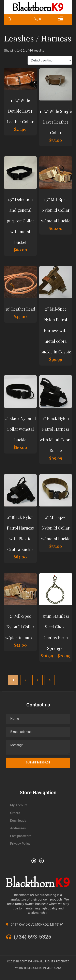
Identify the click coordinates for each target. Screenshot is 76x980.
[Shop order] (50, 60)
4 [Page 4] (50, 680)
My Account (19, 805)
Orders (15, 813)
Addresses (18, 828)
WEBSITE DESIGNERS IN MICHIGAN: (38, 968)
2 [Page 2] (25, 680)
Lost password (21, 836)
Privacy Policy (20, 844)
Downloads (18, 821)
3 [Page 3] (37, 680)
